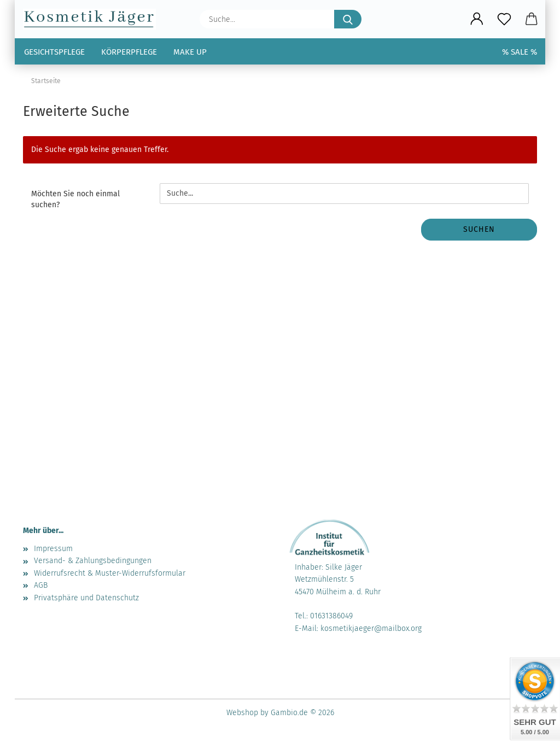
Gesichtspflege (54, 52)
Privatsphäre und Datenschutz (86, 598)
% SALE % (520, 52)
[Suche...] (348, 19)
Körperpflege (129, 52)
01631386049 (331, 616)
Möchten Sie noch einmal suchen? (75, 199)
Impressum (53, 549)
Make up (190, 52)
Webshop (242, 713)
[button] (477, 19)
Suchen (479, 229)
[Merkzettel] (504, 19)
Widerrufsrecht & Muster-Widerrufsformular (110, 573)
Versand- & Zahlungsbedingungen (93, 561)
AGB (41, 585)
